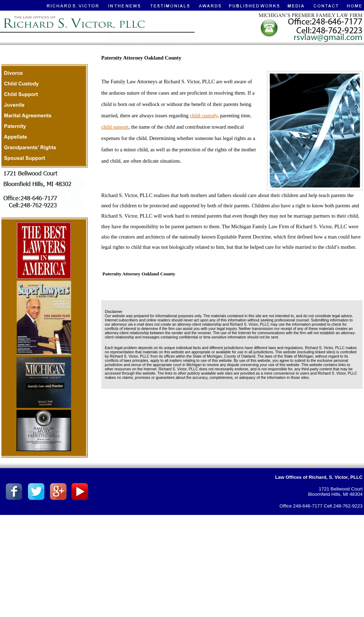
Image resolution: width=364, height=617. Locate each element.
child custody (204, 116)
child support (115, 127)
